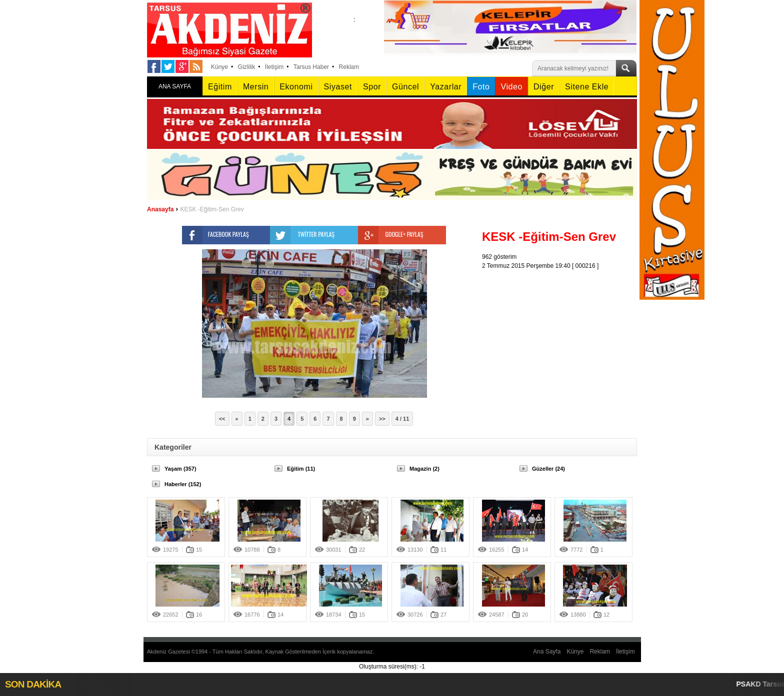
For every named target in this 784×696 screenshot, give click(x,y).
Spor (372, 87)
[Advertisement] (562, 333)
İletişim (274, 67)
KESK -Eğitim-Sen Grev (212, 209)
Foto (481, 87)
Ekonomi (296, 87)
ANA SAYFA (175, 86)
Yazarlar (446, 87)
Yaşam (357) (180, 469)
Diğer (544, 87)
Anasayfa (160, 209)
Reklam (349, 67)
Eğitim (220, 87)
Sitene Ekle (587, 87)
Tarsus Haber (311, 67)
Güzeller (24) (548, 469)
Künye (219, 67)
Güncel (405, 87)
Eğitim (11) (301, 469)
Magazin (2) (424, 469)
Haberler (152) (183, 484)
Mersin (256, 87)
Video (511, 87)
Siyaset (338, 87)
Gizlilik (247, 67)
